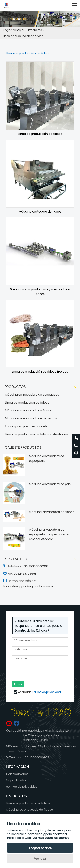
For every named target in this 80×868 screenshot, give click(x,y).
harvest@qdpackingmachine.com (51, 746)
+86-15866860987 (36, 757)
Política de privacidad (46, 692)
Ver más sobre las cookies (51, 838)
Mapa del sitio (16, 780)
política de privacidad (22, 787)
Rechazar (40, 858)
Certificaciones (17, 774)
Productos (35, 30)
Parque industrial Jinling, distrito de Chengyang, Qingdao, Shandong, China (46, 735)
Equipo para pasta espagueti (26, 426)
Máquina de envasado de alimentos (31, 418)
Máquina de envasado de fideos (28, 410)
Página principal (14, 30)
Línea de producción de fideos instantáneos (37, 434)
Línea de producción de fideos (23, 36)
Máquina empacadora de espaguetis (32, 395)
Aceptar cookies (40, 848)
